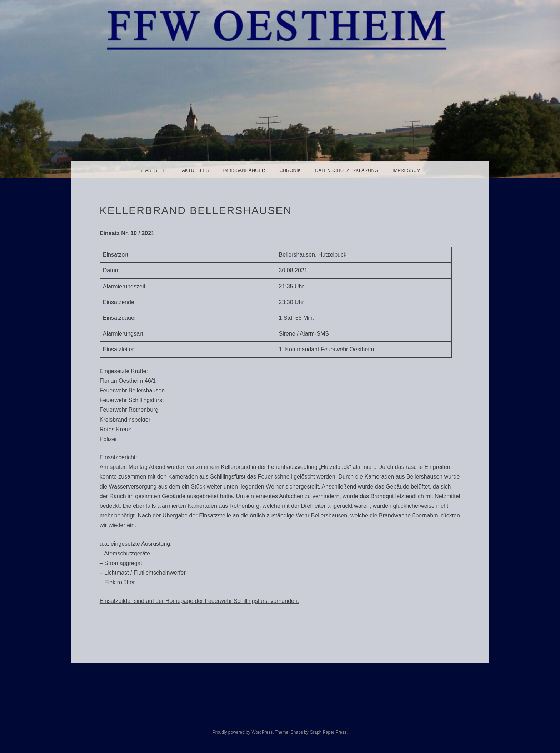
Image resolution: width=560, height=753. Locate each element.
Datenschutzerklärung (347, 170)
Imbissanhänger (244, 170)
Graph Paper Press (328, 732)
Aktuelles (195, 170)
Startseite (153, 170)
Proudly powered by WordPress (243, 732)
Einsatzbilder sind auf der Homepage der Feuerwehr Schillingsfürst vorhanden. (199, 601)
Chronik (290, 170)
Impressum (407, 170)
